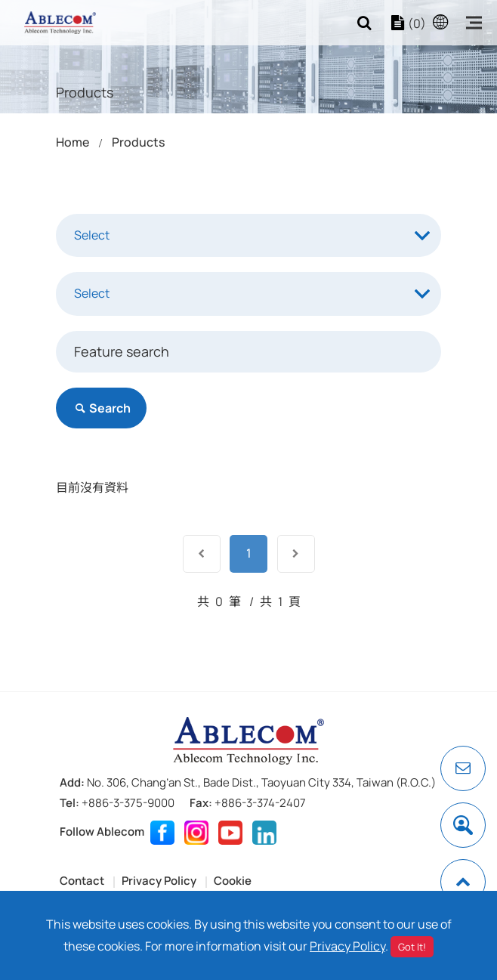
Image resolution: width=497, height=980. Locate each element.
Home (73, 142)
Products (138, 142)
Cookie (233, 881)
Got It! (412, 947)
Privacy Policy (159, 881)
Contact (82, 881)
